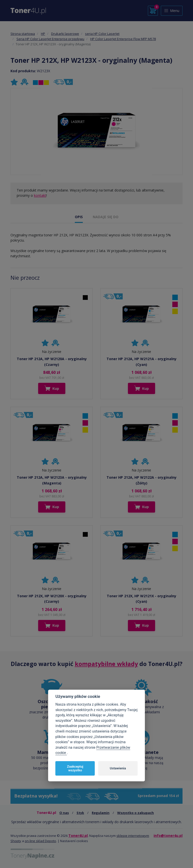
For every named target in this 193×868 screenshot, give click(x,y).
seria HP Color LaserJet (102, 34)
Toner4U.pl (78, 835)
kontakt (40, 195)
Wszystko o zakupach (136, 813)
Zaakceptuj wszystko (75, 768)
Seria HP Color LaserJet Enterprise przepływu (50, 39)
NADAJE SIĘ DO (106, 217)
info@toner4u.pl (168, 835)
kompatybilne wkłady (106, 664)
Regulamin (101, 813)
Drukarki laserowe (65, 34)
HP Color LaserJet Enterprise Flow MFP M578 (123, 39)
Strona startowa (23, 34)
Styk (80, 813)
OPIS (79, 217)
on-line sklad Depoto (40, 841)
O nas (64, 813)
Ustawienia (118, 768)
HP (43, 34)
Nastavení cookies (74, 841)
